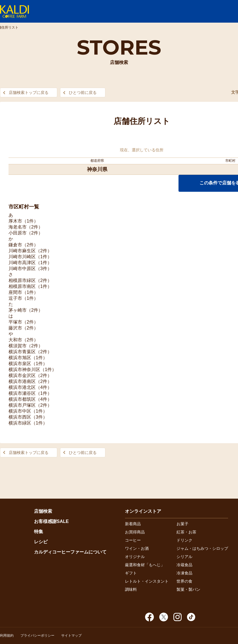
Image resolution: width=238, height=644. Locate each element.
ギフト (131, 573)
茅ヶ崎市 (18, 310)
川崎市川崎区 (22, 257)
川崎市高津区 (22, 263)
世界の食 (184, 581)
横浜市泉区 (20, 364)
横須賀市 (18, 346)
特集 (39, 532)
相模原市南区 (22, 286)
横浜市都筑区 (22, 399)
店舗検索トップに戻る (29, 92)
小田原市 (18, 233)
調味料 (131, 589)
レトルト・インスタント (147, 581)
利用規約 (7, 636)
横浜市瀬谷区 (22, 393)
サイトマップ (71, 636)
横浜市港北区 (22, 387)
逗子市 (15, 298)
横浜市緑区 (20, 423)
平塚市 (15, 322)
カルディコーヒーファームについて (70, 552)
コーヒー (133, 540)
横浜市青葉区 (22, 352)
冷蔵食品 (184, 565)
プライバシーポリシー (37, 636)
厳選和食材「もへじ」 (145, 565)
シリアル (184, 557)
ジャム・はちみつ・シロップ (202, 548)
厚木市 (15, 221)
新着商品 (133, 524)
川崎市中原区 (22, 269)
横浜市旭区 (20, 358)
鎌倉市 (15, 245)
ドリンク (184, 540)
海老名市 (18, 227)
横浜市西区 (20, 417)
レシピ (41, 542)
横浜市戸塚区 (22, 405)
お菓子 (182, 524)
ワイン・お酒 (137, 548)
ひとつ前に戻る (83, 92)
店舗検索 (43, 511)
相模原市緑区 (22, 280)
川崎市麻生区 (22, 251)
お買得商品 (135, 532)
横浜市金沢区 (22, 375)
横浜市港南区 (22, 381)
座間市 (15, 292)
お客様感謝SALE (51, 521)
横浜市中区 (20, 411)
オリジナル (135, 557)
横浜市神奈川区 (24, 370)
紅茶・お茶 (186, 532)
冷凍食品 (184, 573)
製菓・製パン (188, 589)
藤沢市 (15, 328)
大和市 (15, 340)
